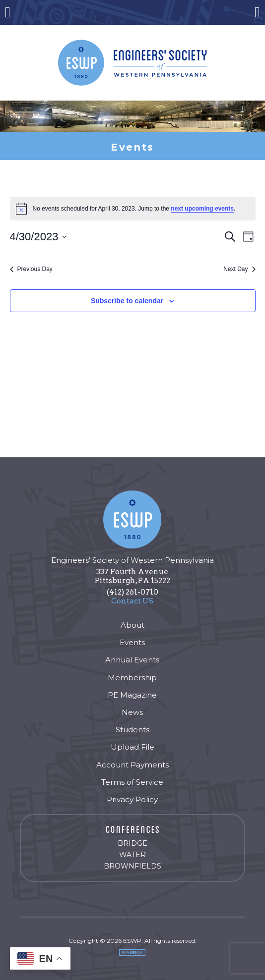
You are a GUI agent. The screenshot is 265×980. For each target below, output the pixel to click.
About (132, 625)
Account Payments (132, 765)
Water (132, 855)
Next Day (239, 269)
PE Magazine (132, 695)
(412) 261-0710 (132, 592)
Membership (132, 678)
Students (132, 730)
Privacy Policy (132, 799)
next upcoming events (202, 209)
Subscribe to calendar (127, 301)
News (132, 712)
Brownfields (132, 866)
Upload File (132, 747)
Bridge (132, 843)
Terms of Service (132, 782)
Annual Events (132, 660)
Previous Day (31, 269)
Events (132, 642)
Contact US (132, 601)
